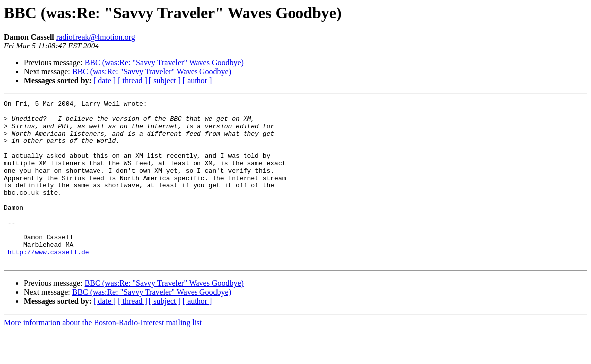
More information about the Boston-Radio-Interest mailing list (103, 355)
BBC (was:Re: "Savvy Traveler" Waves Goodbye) (164, 63)
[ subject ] (165, 80)
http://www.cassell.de (49, 283)
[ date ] (105, 80)
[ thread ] (132, 80)
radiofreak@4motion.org (96, 37)
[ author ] (197, 80)
